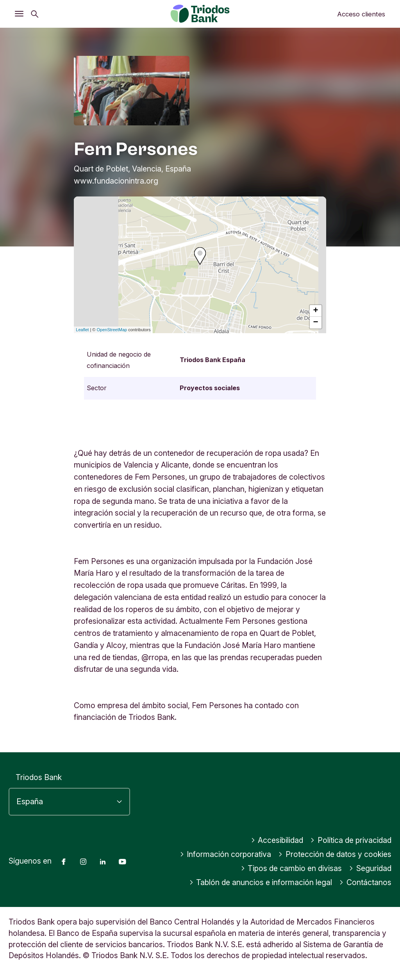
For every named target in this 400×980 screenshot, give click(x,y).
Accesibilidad (277, 840)
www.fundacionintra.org (116, 181)
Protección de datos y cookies (335, 854)
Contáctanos (365, 882)
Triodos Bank (39, 777)
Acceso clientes (361, 14)
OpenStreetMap (112, 330)
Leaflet (82, 330)
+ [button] (316, 311)
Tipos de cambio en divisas (291, 868)
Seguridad (370, 868)
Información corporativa (226, 854)
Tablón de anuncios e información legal (261, 882)
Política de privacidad (351, 840)
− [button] (316, 323)
